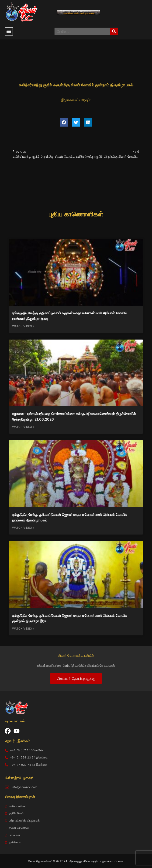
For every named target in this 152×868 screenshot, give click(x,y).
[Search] (114, 31)
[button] (9, 31)
